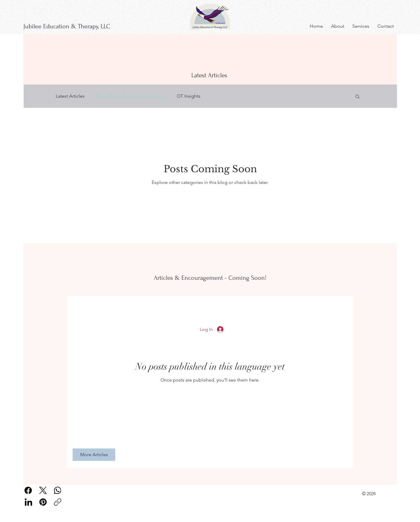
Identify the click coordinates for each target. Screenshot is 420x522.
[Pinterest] (43, 502)
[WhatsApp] (58, 490)
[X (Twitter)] (43, 490)
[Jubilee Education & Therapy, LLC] (75, 26)
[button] (357, 97)
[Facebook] (28, 490)
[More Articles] (94, 455)
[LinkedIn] (28, 502)
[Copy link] (58, 502)
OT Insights (189, 96)
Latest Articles (70, 96)
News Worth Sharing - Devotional (131, 96)
